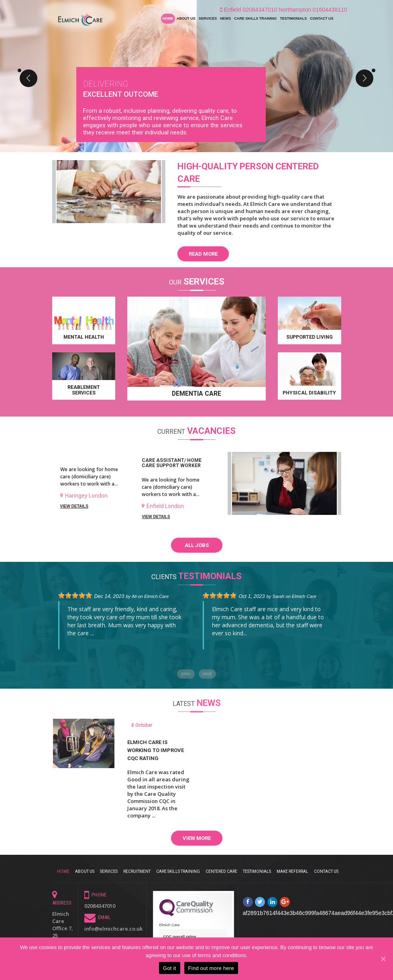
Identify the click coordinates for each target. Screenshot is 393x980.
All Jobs (197, 546)
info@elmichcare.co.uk (113, 927)
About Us (186, 18)
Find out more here (211, 968)
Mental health (84, 338)
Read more (203, 254)
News (225, 18)
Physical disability (309, 393)
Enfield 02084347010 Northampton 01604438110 (284, 10)
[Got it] (383, 959)
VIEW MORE (197, 838)
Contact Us (322, 18)
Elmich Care (156, 596)
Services (208, 18)
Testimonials (293, 18)
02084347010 (100, 905)
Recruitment (137, 870)
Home (168, 18)
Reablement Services (84, 390)
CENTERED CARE (221, 870)
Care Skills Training (255, 18)
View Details (74, 506)
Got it (170, 968)
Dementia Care (196, 394)
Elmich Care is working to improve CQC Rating (156, 749)
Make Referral (292, 870)
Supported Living (310, 338)
